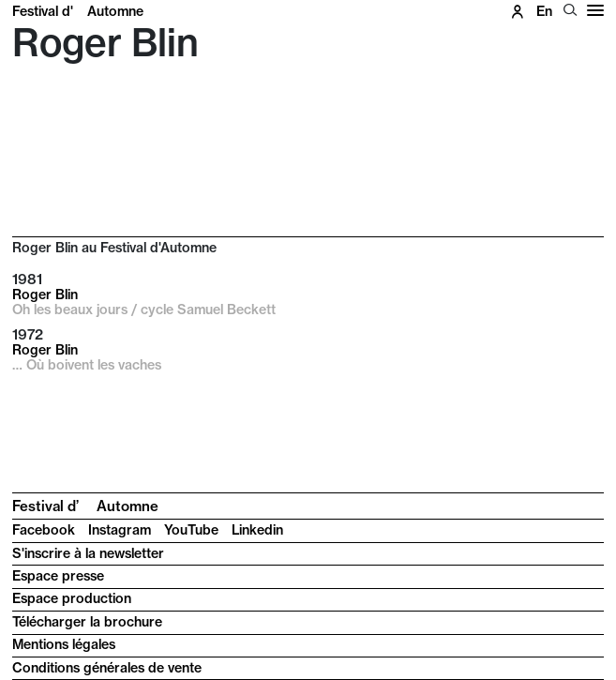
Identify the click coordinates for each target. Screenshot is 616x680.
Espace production (72, 598)
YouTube (191, 530)
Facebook (44, 530)
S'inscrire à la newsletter (88, 553)
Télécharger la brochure (87, 622)
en (544, 11)
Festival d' (78, 11)
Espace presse (58, 576)
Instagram (120, 530)
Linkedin (257, 530)
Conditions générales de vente (107, 668)
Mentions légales (64, 644)
